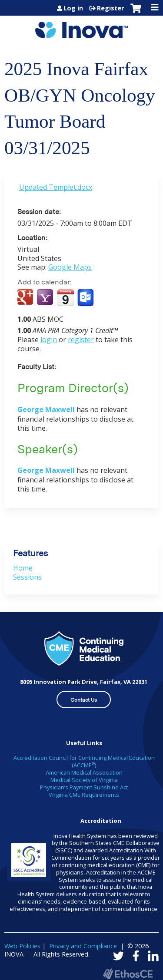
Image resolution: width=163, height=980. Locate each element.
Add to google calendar (26, 298)
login (49, 340)
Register (110, 8)
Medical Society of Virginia (84, 780)
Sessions (27, 577)
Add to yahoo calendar (46, 298)
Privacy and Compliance (83, 946)
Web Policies (22, 946)
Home (23, 568)
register (81, 340)
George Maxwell (47, 409)
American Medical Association (84, 772)
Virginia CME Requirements (84, 795)
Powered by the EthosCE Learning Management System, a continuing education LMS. (128, 974)
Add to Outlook (86, 298)
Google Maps (70, 267)
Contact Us (84, 700)
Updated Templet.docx (56, 187)
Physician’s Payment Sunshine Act (84, 787)
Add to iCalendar (65, 297)
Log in (73, 8)
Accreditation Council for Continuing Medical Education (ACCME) (84, 761)
